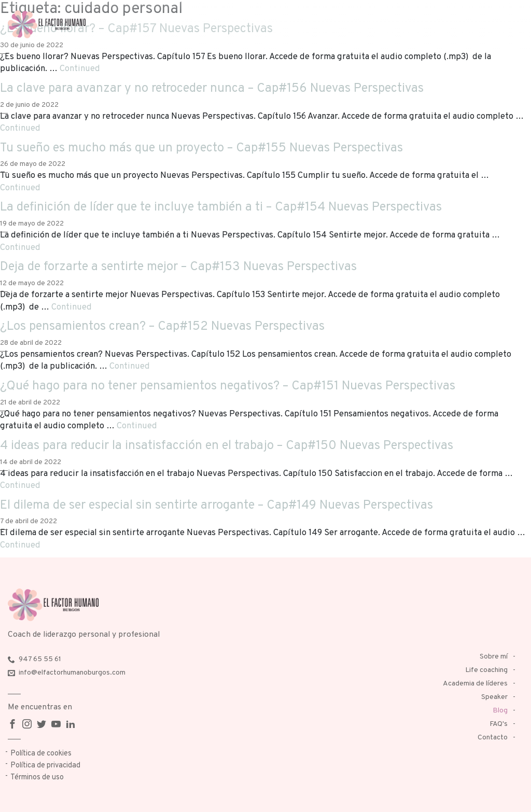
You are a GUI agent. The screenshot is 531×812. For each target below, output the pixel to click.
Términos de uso (37, 778)
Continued (80, 69)
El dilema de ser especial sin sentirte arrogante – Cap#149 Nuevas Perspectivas (216, 506)
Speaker (494, 697)
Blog (500, 711)
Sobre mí (494, 657)
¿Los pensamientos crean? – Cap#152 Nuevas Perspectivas (162, 327)
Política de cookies (41, 754)
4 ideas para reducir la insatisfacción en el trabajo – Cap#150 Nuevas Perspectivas (227, 446)
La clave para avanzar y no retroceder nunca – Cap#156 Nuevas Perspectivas (212, 89)
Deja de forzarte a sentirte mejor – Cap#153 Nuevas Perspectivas (178, 267)
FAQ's (499, 724)
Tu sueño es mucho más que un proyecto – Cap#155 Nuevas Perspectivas (201, 148)
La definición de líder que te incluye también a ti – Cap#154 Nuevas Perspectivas (221, 207)
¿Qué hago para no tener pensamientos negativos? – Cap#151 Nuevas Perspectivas (228, 386)
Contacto (493, 738)
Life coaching (486, 670)
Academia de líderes (475, 684)
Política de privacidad (45, 766)
